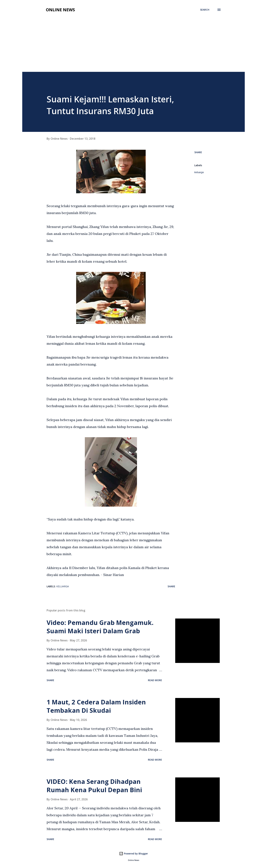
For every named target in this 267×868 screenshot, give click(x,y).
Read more (155, 680)
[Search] (205, 10)
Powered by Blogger (133, 854)
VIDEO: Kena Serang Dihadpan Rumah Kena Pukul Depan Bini (94, 786)
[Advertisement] (133, 46)
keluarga (199, 172)
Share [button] (198, 152)
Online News (60, 10)
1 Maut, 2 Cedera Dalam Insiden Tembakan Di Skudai (96, 706)
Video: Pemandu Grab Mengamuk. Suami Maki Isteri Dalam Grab (100, 627)
